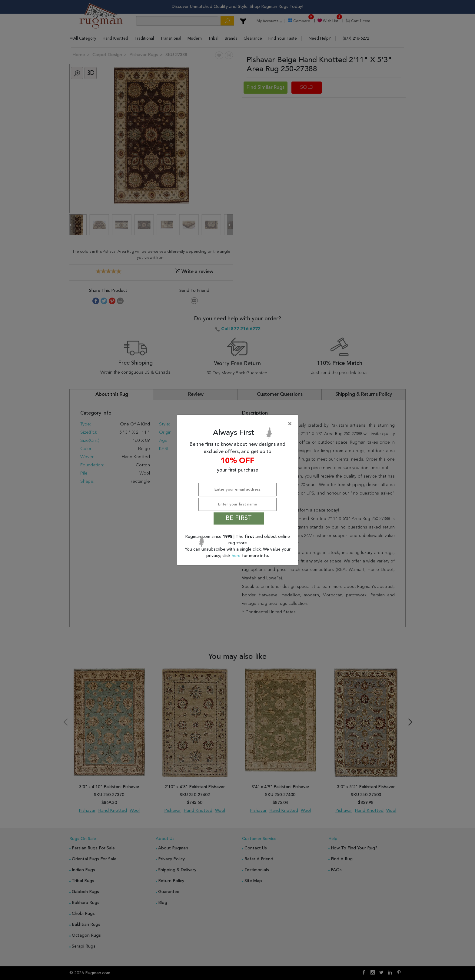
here (237, 556)
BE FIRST (239, 518)
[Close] (239, 424)
